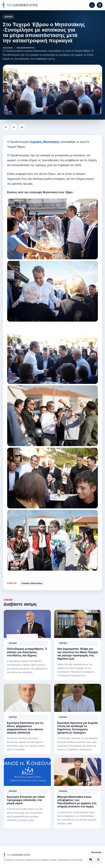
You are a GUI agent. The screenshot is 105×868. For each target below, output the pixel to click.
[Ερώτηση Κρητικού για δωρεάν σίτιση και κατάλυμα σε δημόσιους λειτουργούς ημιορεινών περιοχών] (78, 698)
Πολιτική (9, 17)
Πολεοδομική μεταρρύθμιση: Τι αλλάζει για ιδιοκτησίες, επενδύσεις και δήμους (27, 652)
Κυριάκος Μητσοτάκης (45, 142)
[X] (98, 860)
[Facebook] (91, 860)
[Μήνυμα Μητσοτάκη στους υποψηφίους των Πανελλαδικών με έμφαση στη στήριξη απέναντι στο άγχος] (78, 772)
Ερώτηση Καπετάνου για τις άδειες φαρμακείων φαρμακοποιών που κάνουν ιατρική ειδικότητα (25, 728)
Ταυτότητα (96, 852)
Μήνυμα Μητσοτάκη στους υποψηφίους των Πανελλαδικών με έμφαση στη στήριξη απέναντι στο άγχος (77, 802)
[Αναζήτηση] (92, 5)
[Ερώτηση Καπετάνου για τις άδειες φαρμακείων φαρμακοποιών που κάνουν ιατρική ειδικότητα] (27, 698)
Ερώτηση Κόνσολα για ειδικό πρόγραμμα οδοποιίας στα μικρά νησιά (26, 800)
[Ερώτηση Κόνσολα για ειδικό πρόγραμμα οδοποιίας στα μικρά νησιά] (27, 772)
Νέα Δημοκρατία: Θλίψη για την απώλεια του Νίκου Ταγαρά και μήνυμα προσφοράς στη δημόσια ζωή (77, 654)
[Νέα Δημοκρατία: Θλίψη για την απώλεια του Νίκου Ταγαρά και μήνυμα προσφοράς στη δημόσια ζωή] (78, 624)
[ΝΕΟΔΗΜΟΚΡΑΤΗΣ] (20, 5)
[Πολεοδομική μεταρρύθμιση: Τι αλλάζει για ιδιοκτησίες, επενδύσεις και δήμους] (27, 624)
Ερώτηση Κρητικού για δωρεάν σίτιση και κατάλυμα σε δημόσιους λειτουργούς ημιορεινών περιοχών (78, 728)
